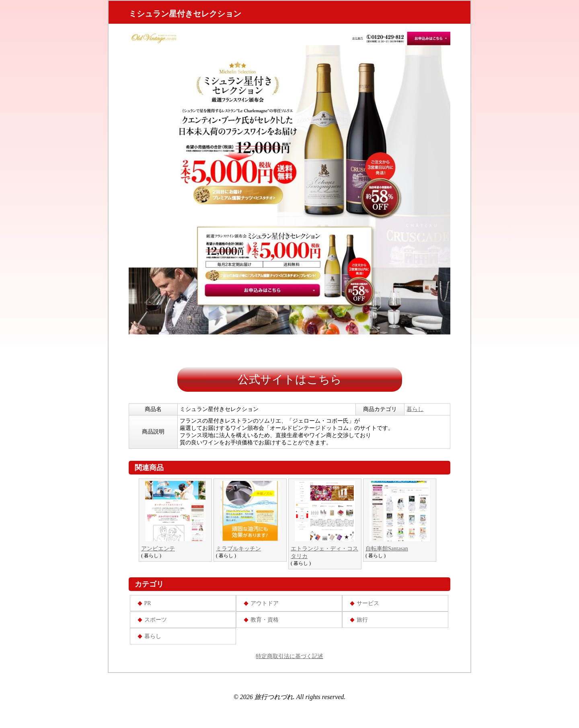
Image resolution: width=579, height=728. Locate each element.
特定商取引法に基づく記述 (289, 656)
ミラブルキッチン (238, 549)
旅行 (362, 620)
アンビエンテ (158, 549)
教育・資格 (265, 620)
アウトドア (265, 603)
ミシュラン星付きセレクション (185, 14)
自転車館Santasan (387, 549)
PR (148, 603)
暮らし (415, 409)
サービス (368, 603)
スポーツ (156, 620)
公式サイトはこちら (290, 379)
